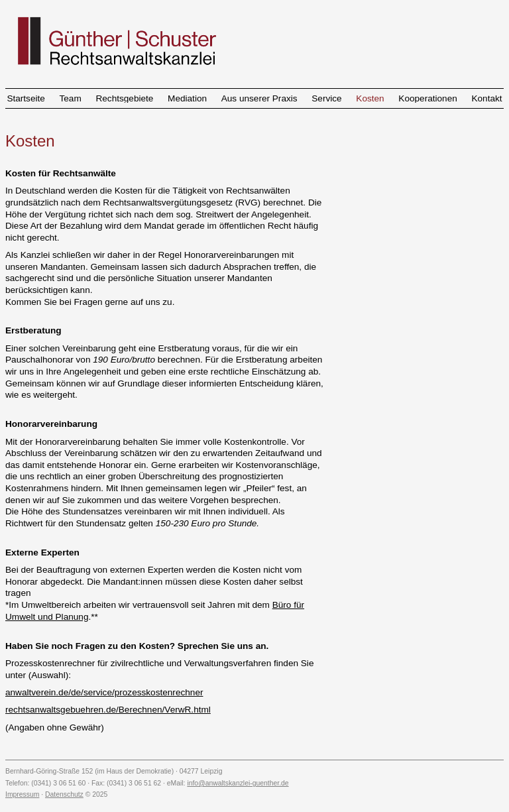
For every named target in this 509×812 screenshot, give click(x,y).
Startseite (26, 99)
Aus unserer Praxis (259, 99)
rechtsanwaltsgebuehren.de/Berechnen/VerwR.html (108, 710)
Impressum (22, 794)
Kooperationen (427, 99)
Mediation (187, 99)
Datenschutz (64, 794)
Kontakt (486, 99)
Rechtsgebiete (124, 99)
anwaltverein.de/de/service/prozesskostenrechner (104, 692)
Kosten (370, 99)
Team (71, 99)
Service (326, 99)
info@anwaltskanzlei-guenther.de (238, 783)
